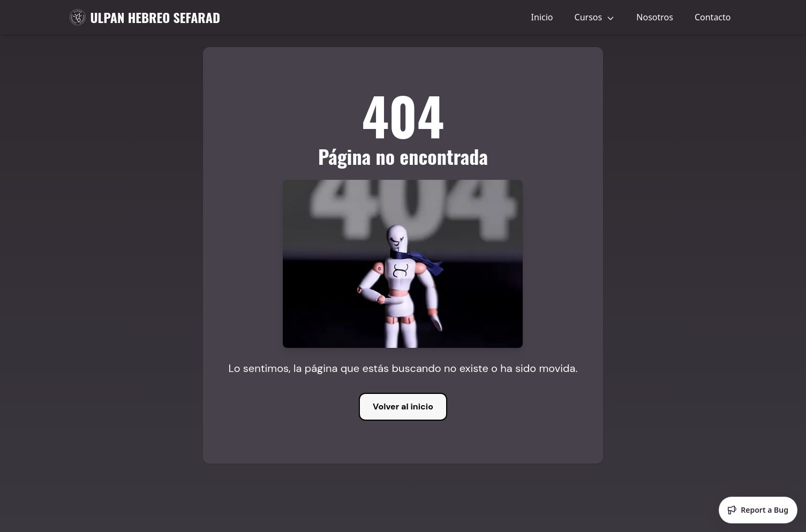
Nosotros (655, 17)
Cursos (595, 17)
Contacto (713, 17)
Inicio (542, 17)
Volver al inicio (403, 406)
